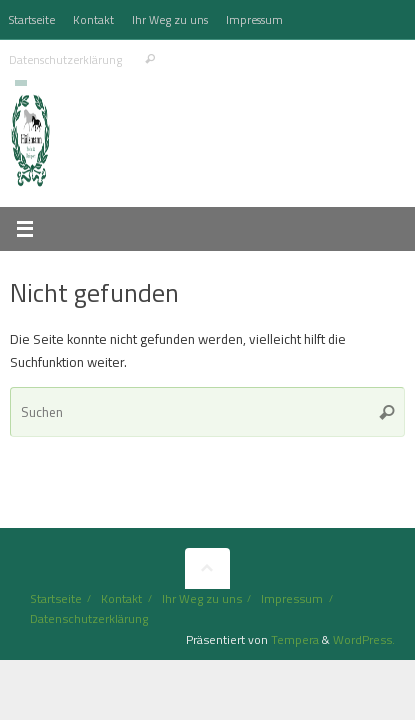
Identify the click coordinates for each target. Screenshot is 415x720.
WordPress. (364, 639)
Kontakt (93, 19)
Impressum (254, 19)
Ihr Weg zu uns (170, 19)
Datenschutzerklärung (65, 59)
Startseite (32, 19)
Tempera (295, 639)
